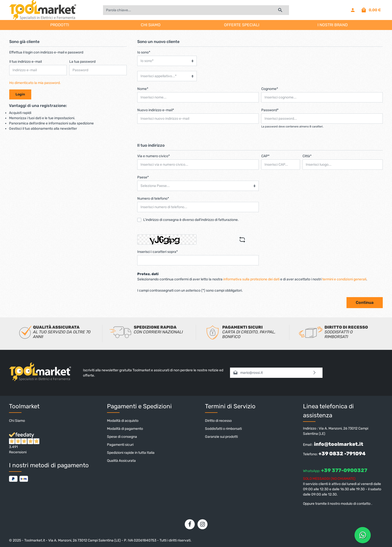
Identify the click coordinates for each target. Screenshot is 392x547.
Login (20, 94)
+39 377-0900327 (344, 470)
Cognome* (270, 89)
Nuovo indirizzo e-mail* (156, 110)
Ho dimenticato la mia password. (35, 83)
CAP (265, 156)
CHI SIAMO (151, 25)
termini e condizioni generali (344, 279)
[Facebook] (190, 524)
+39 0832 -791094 (342, 454)
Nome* (143, 89)
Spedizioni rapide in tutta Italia (131, 453)
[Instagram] (202, 524)
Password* (270, 110)
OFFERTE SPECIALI (242, 25)
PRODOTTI (60, 25)
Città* (307, 156)
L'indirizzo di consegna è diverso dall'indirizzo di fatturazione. (191, 220)
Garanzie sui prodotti (221, 437)
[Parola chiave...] (187, 10)
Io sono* (144, 52)
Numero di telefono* (153, 199)
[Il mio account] (353, 10)
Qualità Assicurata (121, 461)
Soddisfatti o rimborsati (223, 429)
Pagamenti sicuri (120, 445)
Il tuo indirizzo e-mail (25, 62)
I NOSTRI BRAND (333, 25)
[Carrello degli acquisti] (371, 10)
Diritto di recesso (218, 421)
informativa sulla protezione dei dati (251, 279)
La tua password (82, 62)
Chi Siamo (17, 421)
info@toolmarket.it (339, 444)
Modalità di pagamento (125, 429)
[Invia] (315, 373)
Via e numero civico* (153, 156)
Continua (365, 302)
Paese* (143, 177)
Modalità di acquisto (123, 421)
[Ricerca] (280, 10)
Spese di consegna (122, 437)
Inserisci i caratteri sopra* (157, 252)
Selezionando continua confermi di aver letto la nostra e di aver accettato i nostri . (252, 279)
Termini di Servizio (230, 406)
